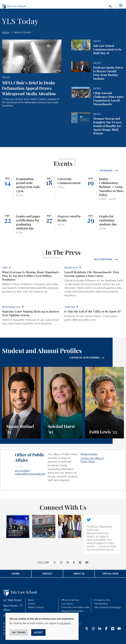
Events (32, 604)
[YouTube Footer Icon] (119, 629)
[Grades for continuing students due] (105, 224)
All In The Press (103, 259)
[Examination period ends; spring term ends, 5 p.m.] (21, 189)
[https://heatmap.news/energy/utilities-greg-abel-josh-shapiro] (94, 314)
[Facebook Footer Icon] (106, 629)
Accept (38, 632)
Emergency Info (102, 600)
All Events (107, 170)
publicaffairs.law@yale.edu (30, 474)
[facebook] (74, 563)
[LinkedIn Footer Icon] (100, 629)
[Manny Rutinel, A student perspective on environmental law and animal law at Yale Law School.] (21, 403)
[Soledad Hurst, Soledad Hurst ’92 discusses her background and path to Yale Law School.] (63, 403)
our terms (65, 623)
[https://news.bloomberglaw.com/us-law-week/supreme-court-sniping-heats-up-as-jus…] (32, 316)
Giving (16, 574)
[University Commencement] (63, 189)
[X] (55, 563)
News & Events (22, 32)
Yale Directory (101, 604)
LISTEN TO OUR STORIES (85, 358)
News (31, 600)
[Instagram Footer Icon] (93, 629)
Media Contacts (36, 607)
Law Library (67, 604)
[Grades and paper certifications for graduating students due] (21, 224)
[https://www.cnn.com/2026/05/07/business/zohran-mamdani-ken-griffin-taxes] (32, 280)
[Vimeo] (80, 563)
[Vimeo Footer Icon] (113, 629)
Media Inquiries (89, 454)
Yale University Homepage (107, 607)
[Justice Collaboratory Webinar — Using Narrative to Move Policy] (105, 189)
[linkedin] (68, 563)
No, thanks (19, 632)
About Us (79, 574)
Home (6, 32)
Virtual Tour (110, 574)
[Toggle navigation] (121, 6)
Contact (47, 574)
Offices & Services (70, 600)
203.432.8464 (22, 471)
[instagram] (61, 563)
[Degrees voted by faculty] (63, 224)
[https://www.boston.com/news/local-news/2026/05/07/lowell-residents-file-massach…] (94, 282)
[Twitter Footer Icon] (87, 629)
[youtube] (87, 563)
